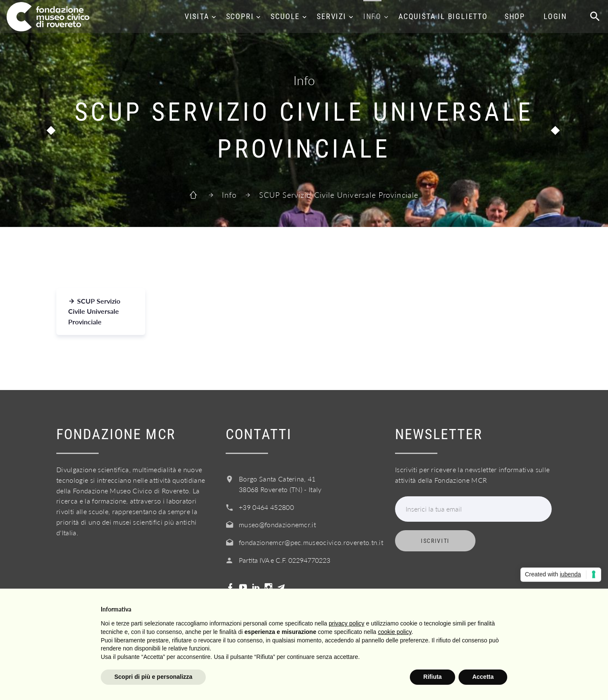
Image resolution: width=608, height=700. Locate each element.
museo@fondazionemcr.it (277, 524)
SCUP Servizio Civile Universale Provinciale (94, 311)
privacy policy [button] (347, 623)
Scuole (285, 16)
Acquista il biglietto (443, 16)
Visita (197, 16)
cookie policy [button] (395, 632)
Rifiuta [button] (433, 677)
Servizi (332, 16)
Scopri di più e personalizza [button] (153, 677)
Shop (515, 16)
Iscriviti (435, 541)
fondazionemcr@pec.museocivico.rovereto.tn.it (311, 542)
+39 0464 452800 (266, 507)
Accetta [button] (483, 677)
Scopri (240, 16)
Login (555, 16)
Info (372, 16)
